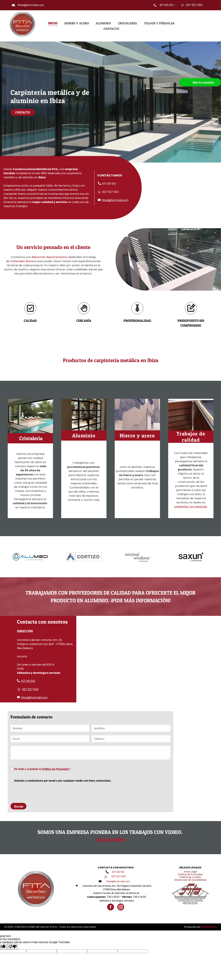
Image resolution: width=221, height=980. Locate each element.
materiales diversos (23, 261)
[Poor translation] (13, 931)
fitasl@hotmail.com (31, 5)
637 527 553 (194, 5)
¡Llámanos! (111, 824)
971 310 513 (166, 5)
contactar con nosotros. (191, 507)
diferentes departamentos (50, 257)
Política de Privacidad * (56, 769)
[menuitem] (53, 23)
